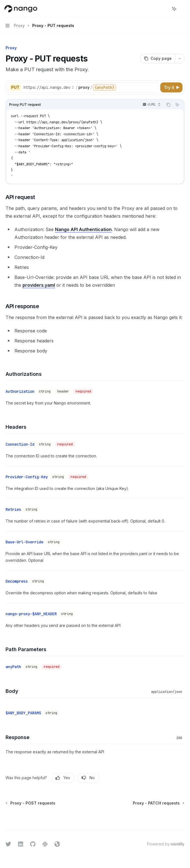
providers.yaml (39, 285)
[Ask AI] (177, 105)
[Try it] (171, 87)
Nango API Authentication (83, 229)
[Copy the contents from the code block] (168, 105)
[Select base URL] (49, 87)
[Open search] (164, 9)
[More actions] (183, 9)
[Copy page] (158, 58)
